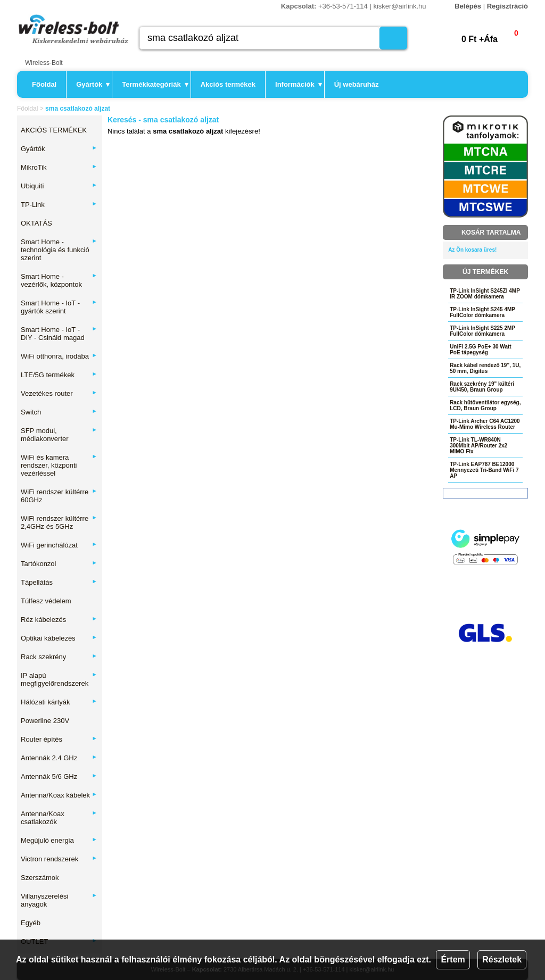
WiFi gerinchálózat (59, 545)
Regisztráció (507, 6)
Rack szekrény (59, 657)
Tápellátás (59, 582)
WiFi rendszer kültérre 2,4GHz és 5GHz (59, 522)
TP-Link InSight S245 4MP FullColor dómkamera (482, 312)
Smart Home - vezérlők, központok (59, 280)
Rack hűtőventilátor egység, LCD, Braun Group (485, 405)
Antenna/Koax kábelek (59, 795)
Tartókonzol (59, 564)
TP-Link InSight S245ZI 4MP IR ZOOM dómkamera (485, 294)
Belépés (468, 6)
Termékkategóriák (155, 84)
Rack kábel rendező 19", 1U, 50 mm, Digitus (485, 368)
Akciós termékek (228, 84)
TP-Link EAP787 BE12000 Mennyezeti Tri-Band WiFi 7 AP (484, 470)
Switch (59, 412)
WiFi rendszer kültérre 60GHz (59, 496)
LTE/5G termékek (59, 375)
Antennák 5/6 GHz (59, 776)
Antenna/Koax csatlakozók (59, 818)
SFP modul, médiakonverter (59, 435)
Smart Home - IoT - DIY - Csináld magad (59, 334)
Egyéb (31, 923)
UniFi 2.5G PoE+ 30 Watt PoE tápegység (481, 350)
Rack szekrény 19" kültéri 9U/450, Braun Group (482, 387)
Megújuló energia (59, 840)
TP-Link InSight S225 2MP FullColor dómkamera (482, 331)
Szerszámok (40, 878)
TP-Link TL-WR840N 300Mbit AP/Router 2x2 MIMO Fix (478, 446)
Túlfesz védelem (46, 601)
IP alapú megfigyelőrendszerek (59, 679)
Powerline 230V (45, 721)
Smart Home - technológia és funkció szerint (59, 250)
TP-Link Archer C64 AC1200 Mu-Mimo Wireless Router (485, 424)
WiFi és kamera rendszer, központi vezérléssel (59, 465)
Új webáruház (357, 84)
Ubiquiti (59, 186)
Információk (299, 84)
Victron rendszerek (59, 859)
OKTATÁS (36, 223)
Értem (453, 960)
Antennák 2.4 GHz (59, 758)
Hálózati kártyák (59, 702)
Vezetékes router (59, 393)
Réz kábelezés (59, 620)
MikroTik (59, 167)
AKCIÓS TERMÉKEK (54, 130)
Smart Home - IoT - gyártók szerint (59, 307)
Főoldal (44, 84)
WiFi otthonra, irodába (59, 356)
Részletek (502, 960)
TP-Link (59, 205)
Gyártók (93, 84)
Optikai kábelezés (59, 638)
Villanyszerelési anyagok (59, 900)
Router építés (59, 739)
